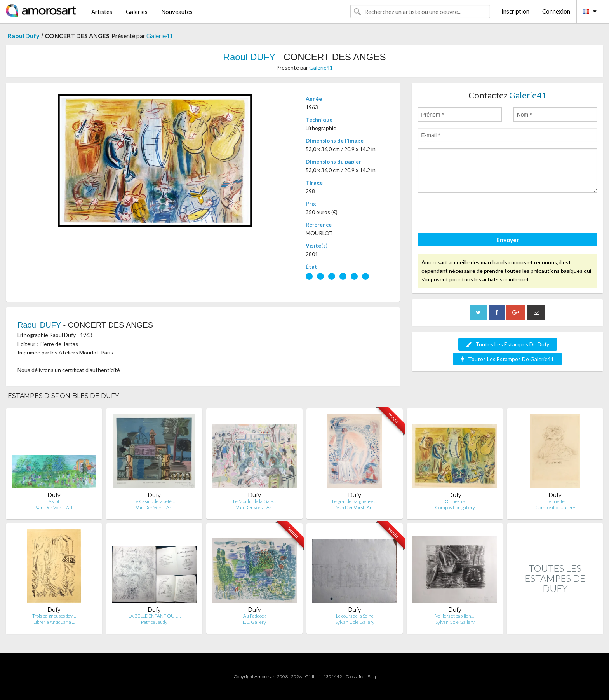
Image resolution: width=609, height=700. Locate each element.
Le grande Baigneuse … (355, 501)
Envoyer (508, 240)
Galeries (137, 12)
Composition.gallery (455, 507)
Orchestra (455, 501)
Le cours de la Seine (355, 616)
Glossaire (355, 676)
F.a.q (372, 676)
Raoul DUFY (249, 57)
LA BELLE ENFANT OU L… (154, 616)
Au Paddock (255, 616)
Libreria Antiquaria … (54, 622)
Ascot (54, 501)
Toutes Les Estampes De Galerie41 (507, 359)
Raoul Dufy (24, 36)
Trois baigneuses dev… (54, 616)
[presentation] (477, 214)
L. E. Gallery (254, 622)
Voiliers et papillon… (455, 616)
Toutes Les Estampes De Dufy (508, 344)
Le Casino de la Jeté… (154, 501)
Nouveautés (177, 12)
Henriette (555, 501)
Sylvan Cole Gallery (355, 622)
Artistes (102, 12)
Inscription (515, 11)
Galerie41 (160, 36)
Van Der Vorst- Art (54, 507)
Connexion (556, 11)
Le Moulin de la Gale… (255, 501)
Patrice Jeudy (154, 622)
